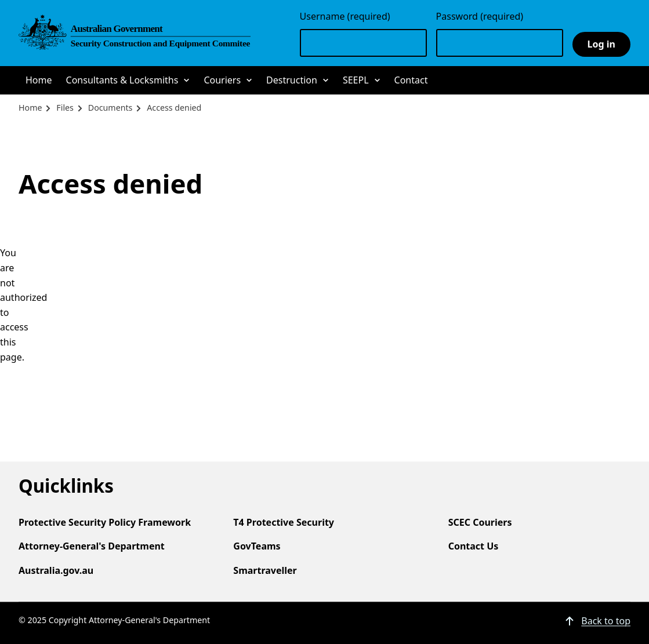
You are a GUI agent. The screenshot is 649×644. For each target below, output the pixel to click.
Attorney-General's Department (92, 547)
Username (345, 16)
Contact (411, 80)
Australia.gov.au (56, 570)
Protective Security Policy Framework (105, 522)
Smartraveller (265, 570)
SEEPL (356, 80)
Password (480, 16)
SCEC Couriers (480, 522)
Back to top (606, 621)
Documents (110, 108)
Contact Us (474, 547)
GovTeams (257, 547)
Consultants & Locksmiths (122, 80)
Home (39, 80)
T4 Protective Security (284, 522)
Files (65, 108)
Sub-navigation (187, 81)
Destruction (292, 80)
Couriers (222, 80)
